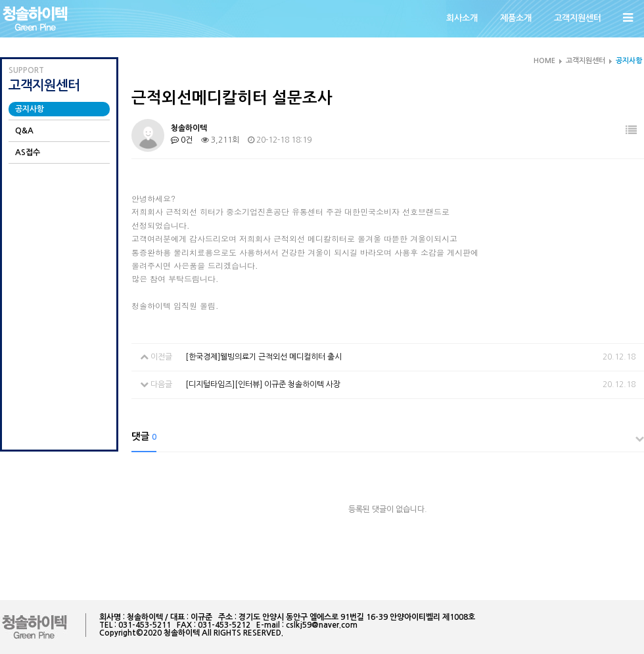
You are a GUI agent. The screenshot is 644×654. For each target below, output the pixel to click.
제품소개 (516, 18)
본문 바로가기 (0, 0)
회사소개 (462, 18)
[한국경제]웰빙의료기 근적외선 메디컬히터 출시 (264, 357)
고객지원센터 (578, 18)
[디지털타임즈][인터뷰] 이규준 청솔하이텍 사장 (263, 385)
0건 (182, 140)
